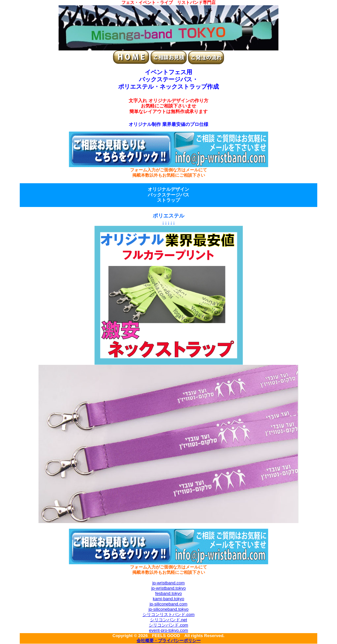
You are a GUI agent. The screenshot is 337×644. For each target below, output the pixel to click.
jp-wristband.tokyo (169, 588)
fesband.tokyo (169, 593)
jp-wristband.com (168, 583)
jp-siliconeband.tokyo (168, 609)
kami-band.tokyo (168, 599)
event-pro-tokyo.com (169, 630)
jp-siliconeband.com (169, 604)
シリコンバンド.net (169, 620)
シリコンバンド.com (168, 625)
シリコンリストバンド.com (168, 615)
